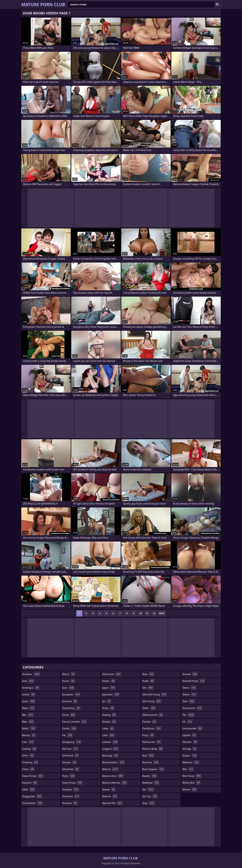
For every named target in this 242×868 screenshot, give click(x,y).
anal (28, 681)
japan (109, 688)
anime (29, 694)
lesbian (110, 742)
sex (148, 789)
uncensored (192, 728)
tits (188, 715)
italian (109, 681)
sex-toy (150, 796)
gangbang (72, 742)
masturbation (113, 762)
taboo (189, 688)
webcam (191, 762)
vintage (190, 749)
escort (69, 681)
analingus (31, 688)
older (149, 708)
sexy (148, 803)
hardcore (71, 796)
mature (110, 769)
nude (148, 681)
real (148, 756)
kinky (108, 708)
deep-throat (33, 776)
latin (108, 735)
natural (110, 796)
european (71, 694)
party (148, 735)
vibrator (190, 742)
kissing (109, 715)
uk (187, 722)
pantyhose (152, 728)
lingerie (110, 749)
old (148, 688)
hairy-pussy (72, 783)
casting (29, 749)
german (70, 749)
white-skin (191, 783)
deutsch (30, 783)
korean (109, 722)
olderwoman (153, 715)
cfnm (28, 756)
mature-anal (113, 776)
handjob (71, 789)
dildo (29, 789)
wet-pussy (192, 776)
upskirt (189, 735)
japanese (111, 694)
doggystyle (32, 796)
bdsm (29, 728)
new (148, 674)
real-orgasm (153, 769)
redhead (151, 783)
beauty (29, 735)
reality (150, 776)
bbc (28, 715)
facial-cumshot (75, 722)
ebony (69, 674)
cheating (30, 762)
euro (68, 688)
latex (108, 728)
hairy (69, 776)
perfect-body (153, 749)
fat (67, 735)
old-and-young (155, 694)
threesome (192, 708)
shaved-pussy (194, 681)
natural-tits (112, 803)
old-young (152, 701)
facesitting (71, 708)
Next (162, 613)
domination (32, 803)
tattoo (189, 694)
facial (69, 715)
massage (110, 756)
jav (107, 701)
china (28, 769)
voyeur (190, 756)
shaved (190, 674)
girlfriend (71, 756)
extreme (70, 701)
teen (188, 701)
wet (188, 769)
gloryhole (71, 769)
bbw (28, 722)
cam (28, 742)
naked (109, 789)
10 (140, 613)
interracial (112, 674)
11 (147, 613)
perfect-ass (152, 742)
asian (29, 701)
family (69, 728)
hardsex (70, 803)
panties (149, 722)
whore (190, 789)
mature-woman (115, 783)
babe (28, 708)
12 (154, 613)
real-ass (151, 762)
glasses (70, 762)
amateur (31, 674)
